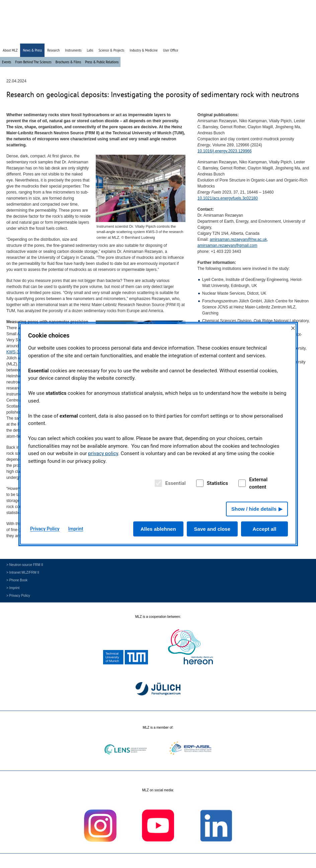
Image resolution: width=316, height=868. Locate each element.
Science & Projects (111, 50)
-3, (13, 352)
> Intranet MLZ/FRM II (23, 572)
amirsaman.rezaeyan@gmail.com (227, 245)
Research (53, 50)
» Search (279, 38)
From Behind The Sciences (33, 62)
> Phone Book (17, 580)
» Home (263, 38)
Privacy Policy (45, 529)
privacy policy (103, 453)
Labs (90, 50)
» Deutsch (297, 38)
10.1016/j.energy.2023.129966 (225, 151)
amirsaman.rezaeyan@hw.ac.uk (239, 239)
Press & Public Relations (102, 62)
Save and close (212, 529)
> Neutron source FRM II (25, 565)
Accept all (265, 529)
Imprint (76, 529)
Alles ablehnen (158, 529)
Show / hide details (254, 509)
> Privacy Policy (18, 596)
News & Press (32, 50)
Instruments (73, 50)
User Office (171, 50)
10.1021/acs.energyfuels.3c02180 (228, 198)
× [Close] (293, 328)
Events (7, 62)
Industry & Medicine (144, 50)
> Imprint (13, 588)
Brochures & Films (68, 62)
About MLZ (10, 50)
